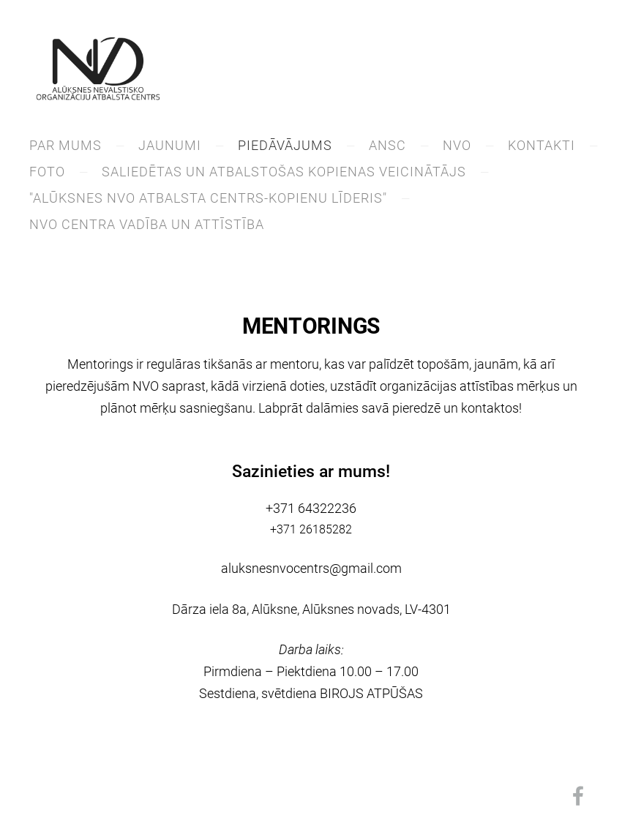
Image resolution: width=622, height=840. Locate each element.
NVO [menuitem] (457, 145)
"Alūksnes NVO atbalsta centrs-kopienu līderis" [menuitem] (208, 198)
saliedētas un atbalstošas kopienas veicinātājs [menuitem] (284, 172)
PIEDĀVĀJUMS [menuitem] (285, 145)
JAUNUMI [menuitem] (170, 145)
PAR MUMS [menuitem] (65, 145)
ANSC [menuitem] (387, 145)
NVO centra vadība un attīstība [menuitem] (147, 224)
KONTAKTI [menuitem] (542, 145)
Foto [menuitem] (47, 172)
